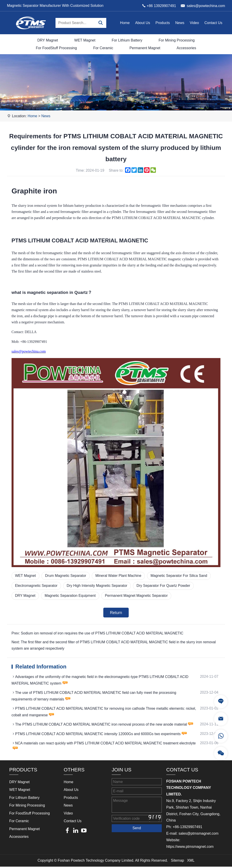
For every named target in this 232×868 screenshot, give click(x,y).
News (180, 23)
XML (191, 862)
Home (125, 23)
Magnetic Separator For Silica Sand (181, 576)
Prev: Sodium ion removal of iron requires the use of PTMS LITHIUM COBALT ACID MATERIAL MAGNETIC (98, 634)
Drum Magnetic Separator (66, 576)
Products (163, 23)
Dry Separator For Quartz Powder (166, 586)
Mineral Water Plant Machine (120, 576)
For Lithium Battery (127, 40)
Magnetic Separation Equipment (71, 596)
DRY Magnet (48, 40)
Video (194, 23)
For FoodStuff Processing (56, 48)
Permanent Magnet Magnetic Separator (138, 596)
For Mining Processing (177, 40)
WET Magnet (85, 40)
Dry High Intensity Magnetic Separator (98, 586)
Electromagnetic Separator (37, 586)
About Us (143, 23)
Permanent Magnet (145, 48)
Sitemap (178, 862)
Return (116, 613)
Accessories (186, 48)
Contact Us (213, 23)
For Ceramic (103, 48)
